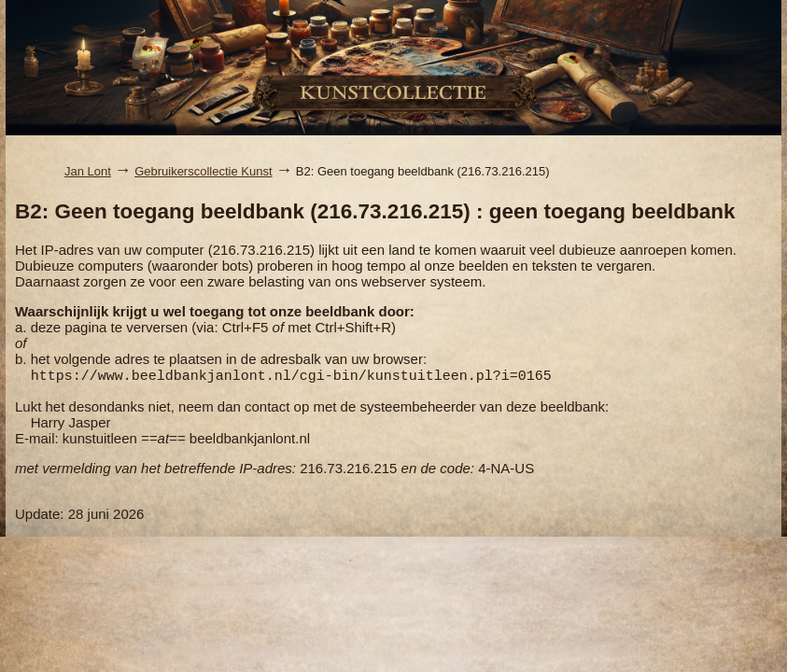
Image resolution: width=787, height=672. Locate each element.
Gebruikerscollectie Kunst (203, 171)
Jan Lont (88, 171)
